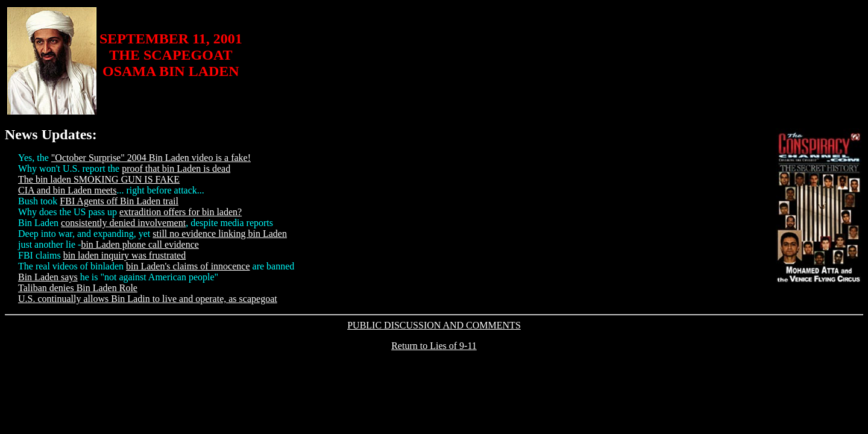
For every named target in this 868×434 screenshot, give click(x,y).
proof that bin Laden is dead (176, 168)
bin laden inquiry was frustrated (125, 255)
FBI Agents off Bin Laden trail (119, 201)
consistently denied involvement (123, 223)
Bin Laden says (48, 277)
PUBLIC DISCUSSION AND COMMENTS (434, 325)
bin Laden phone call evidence (140, 244)
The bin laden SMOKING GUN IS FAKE (99, 179)
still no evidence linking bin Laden (220, 234)
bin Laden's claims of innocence (188, 266)
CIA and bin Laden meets (68, 190)
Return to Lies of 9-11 (434, 346)
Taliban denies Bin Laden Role (78, 288)
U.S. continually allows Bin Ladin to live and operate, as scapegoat (148, 299)
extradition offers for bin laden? (181, 212)
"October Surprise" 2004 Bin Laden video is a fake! (151, 158)
